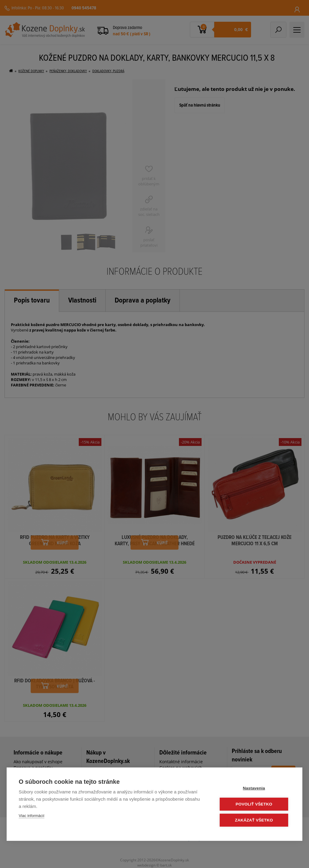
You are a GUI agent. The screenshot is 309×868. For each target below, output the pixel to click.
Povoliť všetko (254, 804)
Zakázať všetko (254, 820)
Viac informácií (32, 816)
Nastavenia (254, 788)
